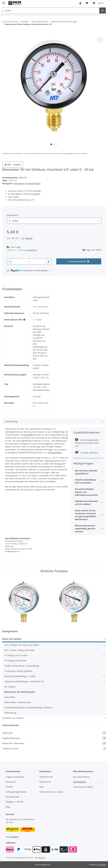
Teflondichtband (54, 453)
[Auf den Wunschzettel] (100, 40)
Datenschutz (45, 782)
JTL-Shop (102, 865)
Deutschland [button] (32, 250)
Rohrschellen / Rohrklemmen (18, 702)
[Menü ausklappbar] (4, 2)
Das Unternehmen (81, 777)
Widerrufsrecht (46, 777)
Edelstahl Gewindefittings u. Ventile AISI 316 (24, 681)
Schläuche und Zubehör (13, 718)
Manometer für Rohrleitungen (27, 183)
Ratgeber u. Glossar (15, 802)
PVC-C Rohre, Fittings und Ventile (19, 650)
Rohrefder (29, 435)
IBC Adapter (10, 687)
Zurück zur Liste (11, 22)
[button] (80, 3)
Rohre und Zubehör (12, 639)
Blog (8, 807)
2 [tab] (54, 144)
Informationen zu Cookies (51, 792)
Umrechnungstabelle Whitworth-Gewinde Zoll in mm (87, 443)
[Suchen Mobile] (51, 11)
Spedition (15, 837)
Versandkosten (12, 797)
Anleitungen (54, 733)
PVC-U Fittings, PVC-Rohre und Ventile (22, 645)
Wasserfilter (10, 697)
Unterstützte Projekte (83, 787)
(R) (48, 297)
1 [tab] (51, 144)
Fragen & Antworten (15, 777)
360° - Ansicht (13, 165)
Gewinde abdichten (86, 453)
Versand (29, 238)
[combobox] (54, 221)
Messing (37, 329)
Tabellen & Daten (54, 749)
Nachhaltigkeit (80, 782)
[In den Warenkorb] (4, 33)
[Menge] (29, 261)
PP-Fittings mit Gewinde (15, 661)
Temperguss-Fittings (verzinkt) (18, 671)
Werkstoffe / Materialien (54, 743)
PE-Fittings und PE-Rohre (16, 655)
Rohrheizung (10, 713)
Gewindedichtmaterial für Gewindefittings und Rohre (28, 708)
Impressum (11, 782)
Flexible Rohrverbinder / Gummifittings (22, 666)
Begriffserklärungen (54, 738)
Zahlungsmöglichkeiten (16, 792)
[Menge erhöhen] (49, 261)
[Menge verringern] (10, 261)
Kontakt (9, 787)
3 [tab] (57, 144)
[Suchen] (103, 11)
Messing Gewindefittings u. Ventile (20, 676)
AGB (41, 787)
